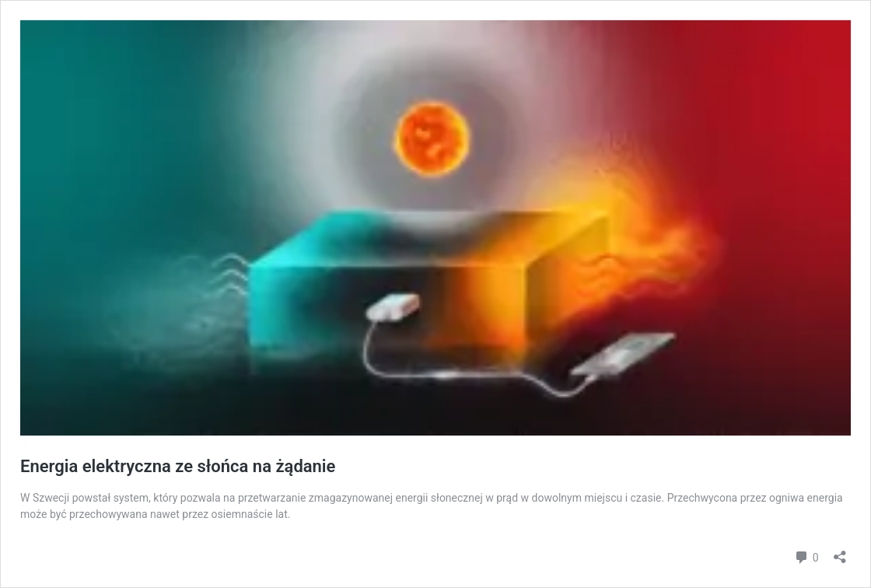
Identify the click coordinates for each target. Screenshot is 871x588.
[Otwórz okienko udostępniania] (840, 552)
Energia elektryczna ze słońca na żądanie (178, 466)
